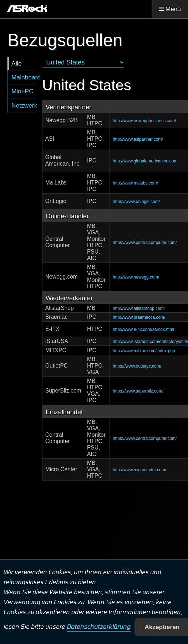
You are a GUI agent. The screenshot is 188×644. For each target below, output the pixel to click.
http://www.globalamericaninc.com (145, 161)
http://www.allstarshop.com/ (139, 308)
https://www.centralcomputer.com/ (145, 243)
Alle (17, 63)
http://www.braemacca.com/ (139, 317)
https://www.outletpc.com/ (137, 366)
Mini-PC (22, 91)
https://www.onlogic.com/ (136, 202)
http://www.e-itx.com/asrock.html (143, 329)
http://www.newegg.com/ (136, 277)
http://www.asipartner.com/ (138, 139)
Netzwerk (24, 105)
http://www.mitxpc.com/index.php (144, 351)
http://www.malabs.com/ (135, 183)
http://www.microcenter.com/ (139, 470)
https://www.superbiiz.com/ (138, 391)
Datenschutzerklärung (99, 627)
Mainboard (24, 77)
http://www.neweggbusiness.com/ (144, 121)
